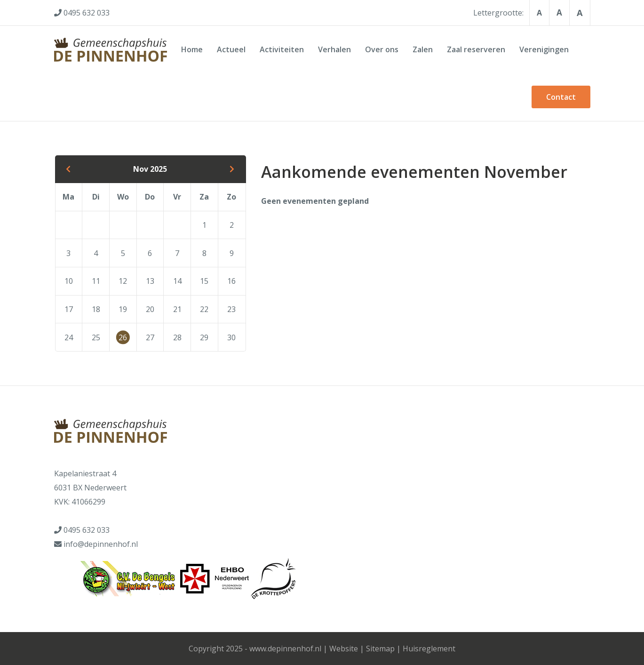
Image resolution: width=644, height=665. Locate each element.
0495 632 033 (87, 530)
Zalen (423, 49)
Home (192, 49)
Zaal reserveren (476, 49)
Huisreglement (429, 649)
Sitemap (380, 649)
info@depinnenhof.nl (101, 544)
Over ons (382, 49)
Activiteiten (282, 49)
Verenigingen (544, 49)
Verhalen (334, 49)
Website (344, 649)
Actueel (231, 49)
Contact (561, 97)
